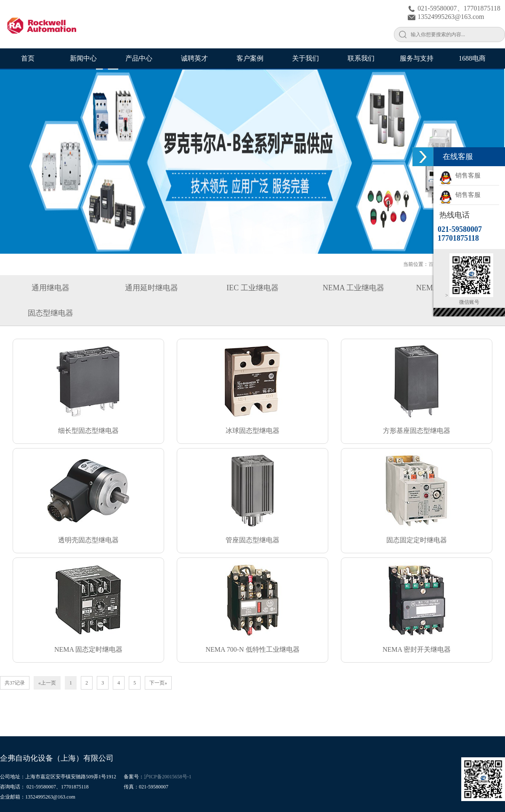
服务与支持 (417, 58)
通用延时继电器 (151, 288)
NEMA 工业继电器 (354, 288)
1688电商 (472, 58)
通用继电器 (50, 288)
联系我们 (361, 58)
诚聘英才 (194, 58)
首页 (28, 58)
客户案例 (250, 58)
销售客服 (460, 175)
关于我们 (306, 58)
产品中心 (139, 58)
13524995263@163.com (446, 17)
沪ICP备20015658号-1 (168, 777)
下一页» (158, 683)
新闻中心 (83, 58)
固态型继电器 (50, 313)
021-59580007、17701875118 (454, 8)
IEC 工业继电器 (252, 288)
